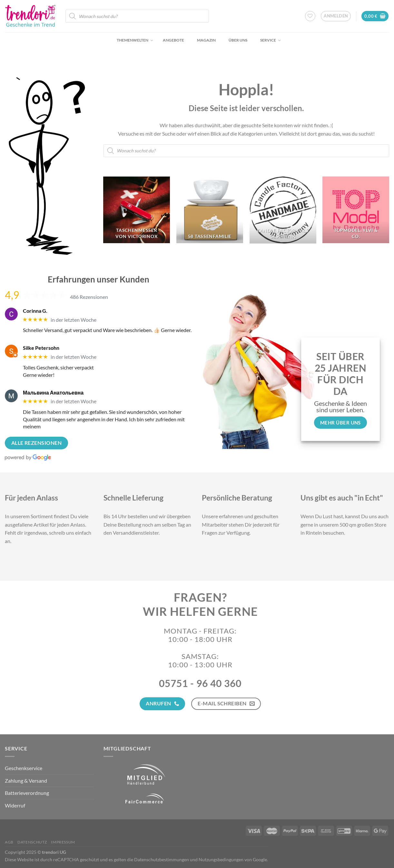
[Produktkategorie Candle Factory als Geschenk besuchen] (283, 210)
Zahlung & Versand (26, 781)
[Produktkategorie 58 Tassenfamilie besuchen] (210, 210)
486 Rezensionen (89, 297)
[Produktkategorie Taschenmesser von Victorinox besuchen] (137, 210)
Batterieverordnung (27, 793)
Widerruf (15, 805)
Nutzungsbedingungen (221, 859)
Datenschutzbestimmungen (162, 859)
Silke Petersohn (41, 348)
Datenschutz (32, 842)
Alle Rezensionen (36, 443)
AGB (9, 842)
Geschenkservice (24, 768)
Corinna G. (35, 311)
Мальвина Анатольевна (53, 392)
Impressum (63, 842)
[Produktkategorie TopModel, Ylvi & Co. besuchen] (356, 210)
